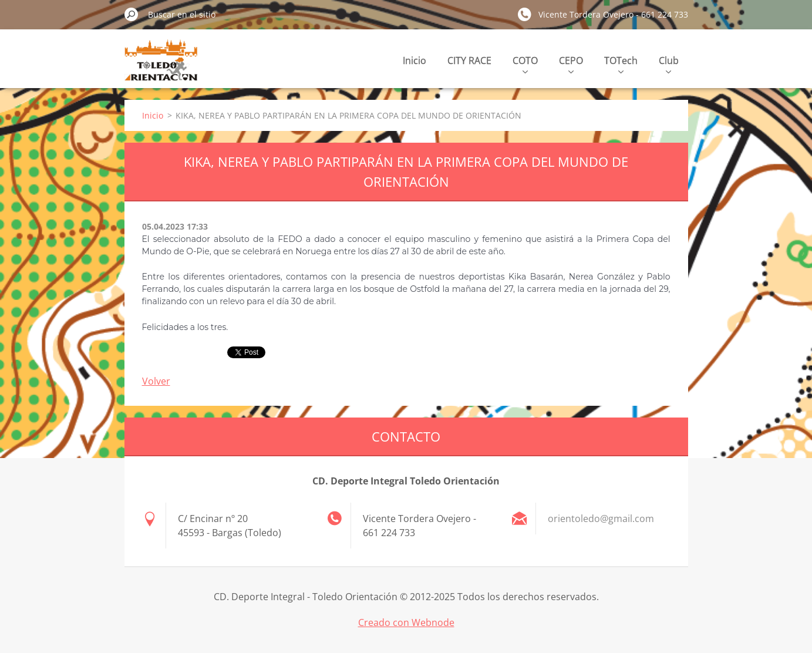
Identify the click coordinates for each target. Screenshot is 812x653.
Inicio (415, 60)
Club (669, 64)
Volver (156, 381)
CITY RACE (469, 60)
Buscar (132, 14)
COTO (525, 64)
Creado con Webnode (406, 622)
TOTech (621, 64)
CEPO (571, 64)
